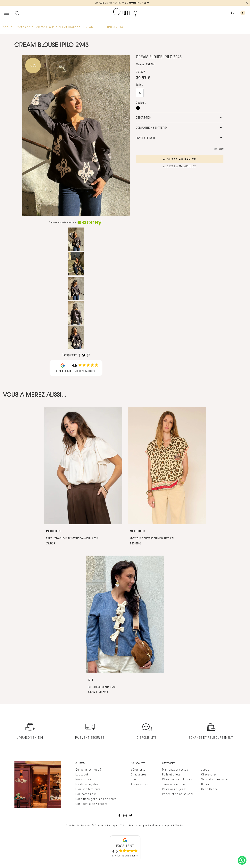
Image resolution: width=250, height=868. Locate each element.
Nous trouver (84, 779)
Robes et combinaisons (178, 794)
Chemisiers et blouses (177, 779)
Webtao (180, 825)
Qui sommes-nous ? (88, 770)
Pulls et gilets (171, 774)
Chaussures (139, 774)
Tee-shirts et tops (174, 784)
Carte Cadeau (210, 789)
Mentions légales (87, 784)
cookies (103, 804)
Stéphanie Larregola (160, 825)
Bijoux (135, 779)
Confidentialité (85, 804)
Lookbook (82, 774)
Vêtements (138, 770)
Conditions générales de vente (96, 799)
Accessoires (139, 784)
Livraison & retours (88, 789)
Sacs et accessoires (215, 779)
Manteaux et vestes (175, 770)
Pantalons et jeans (174, 789)
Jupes (205, 770)
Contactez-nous (86, 794)
